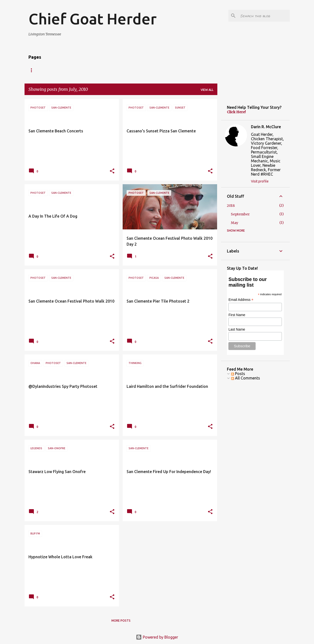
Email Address (241, 300)
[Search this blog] (264, 16)
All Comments (246, 378)
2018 (231, 206)
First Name (237, 315)
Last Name (237, 329)
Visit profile (260, 181)
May (235, 223)
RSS (70, 70)
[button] (112, 171)
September (240, 214)
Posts (238, 374)
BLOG (160, 70)
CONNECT (91, 70)
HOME (33, 70)
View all (207, 90)
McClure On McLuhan (127, 70)
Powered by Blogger (157, 637)
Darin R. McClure (266, 127)
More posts (121, 621)
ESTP (52, 70)
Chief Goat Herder (92, 19)
